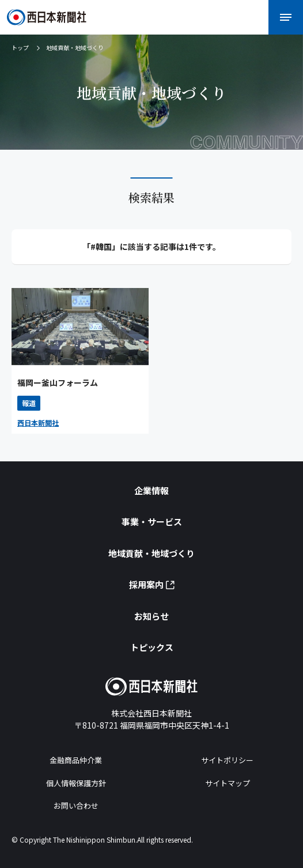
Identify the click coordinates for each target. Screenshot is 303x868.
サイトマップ (228, 783)
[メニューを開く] (286, 17)
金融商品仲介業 (76, 760)
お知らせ (151, 616)
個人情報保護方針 (76, 783)
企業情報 (151, 490)
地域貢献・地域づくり (151, 553)
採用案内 (152, 584)
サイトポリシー (227, 760)
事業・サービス (152, 522)
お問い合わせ (76, 806)
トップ (20, 48)
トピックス (152, 647)
